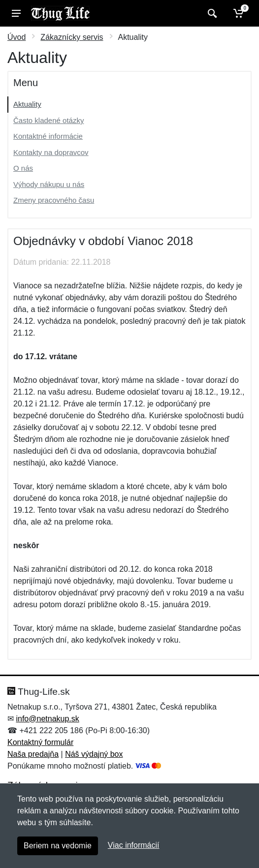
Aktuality (27, 104)
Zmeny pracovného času (54, 200)
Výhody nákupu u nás (49, 184)
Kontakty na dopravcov (51, 152)
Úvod (16, 37)
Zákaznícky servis (72, 37)
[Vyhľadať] (211, 13)
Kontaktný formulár (40, 742)
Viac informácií (134, 845)
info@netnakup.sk (47, 719)
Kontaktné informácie (48, 136)
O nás (23, 168)
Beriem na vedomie (58, 846)
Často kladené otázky (49, 120)
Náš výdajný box (94, 754)
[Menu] (16, 13)
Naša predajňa (33, 754)
